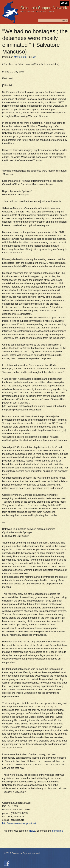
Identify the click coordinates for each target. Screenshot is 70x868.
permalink (57, 831)
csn (34, 57)
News (32, 831)
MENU (64, 3)
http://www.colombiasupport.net (19, 823)
